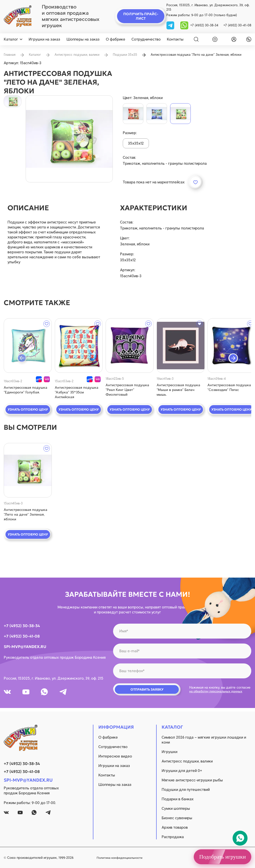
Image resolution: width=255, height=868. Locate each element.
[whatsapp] (184, 25)
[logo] (18, 16)
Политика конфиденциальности (151, 858)
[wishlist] (214, 39)
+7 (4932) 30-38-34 (204, 25)
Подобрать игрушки (223, 857)
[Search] (196, 39)
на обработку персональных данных (218, 694)
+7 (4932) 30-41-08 (237, 25)
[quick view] (26, 346)
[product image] (69, 139)
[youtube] (29, 695)
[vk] (8, 695)
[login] (233, 39)
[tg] (171, 25)
